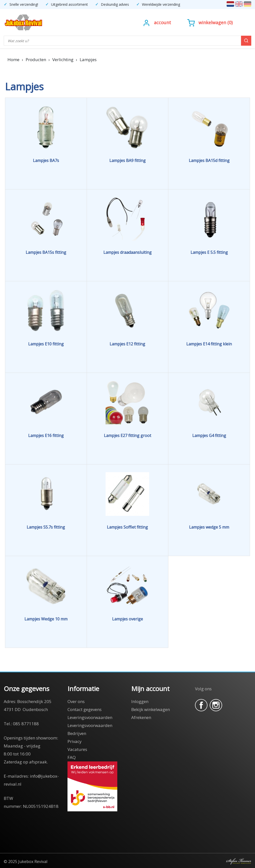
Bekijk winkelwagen (151, 709)
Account (162, 22)
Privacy (75, 741)
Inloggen (140, 701)
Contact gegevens (85, 709)
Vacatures (77, 749)
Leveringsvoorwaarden (90, 717)
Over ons (76, 701)
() (210, 22)
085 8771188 (26, 724)
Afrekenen (141, 717)
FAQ (72, 757)
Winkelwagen (212, 22)
